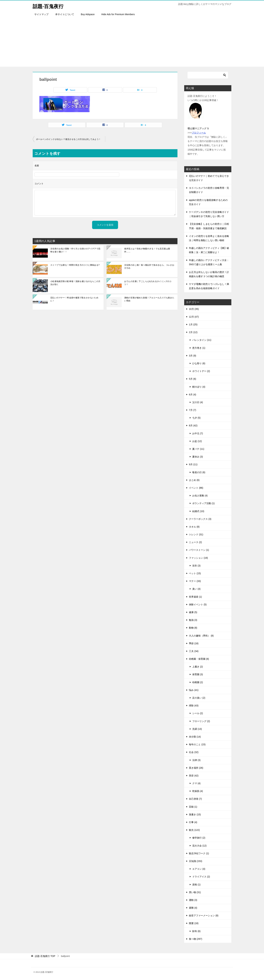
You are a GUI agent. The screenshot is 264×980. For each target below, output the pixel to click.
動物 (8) (193, 628)
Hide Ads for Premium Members (118, 14)
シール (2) (198, 713)
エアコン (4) (199, 869)
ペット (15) (195, 573)
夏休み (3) (198, 457)
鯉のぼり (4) (199, 387)
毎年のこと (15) (197, 744)
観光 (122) (194, 830)
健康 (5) (193, 612)
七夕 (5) (196, 418)
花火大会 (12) (199, 846)
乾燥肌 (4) (198, 791)
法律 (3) (196, 760)
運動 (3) (193, 900)
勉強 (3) (193, 620)
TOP (45, 956)
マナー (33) (195, 581)
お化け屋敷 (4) (200, 496)
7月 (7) (193, 410)
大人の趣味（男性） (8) (201, 636)
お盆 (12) (197, 441)
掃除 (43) (194, 706)
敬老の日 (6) (199, 472)
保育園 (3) (198, 674)
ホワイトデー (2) (201, 371)
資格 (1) (196, 885)
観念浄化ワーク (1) (199, 853)
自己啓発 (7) (195, 799)
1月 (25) (193, 324)
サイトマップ (41, 14)
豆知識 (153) (196, 861)
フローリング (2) (201, 721)
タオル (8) (194, 527)
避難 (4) (193, 908)
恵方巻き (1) (199, 348)
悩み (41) (194, 690)
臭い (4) (196, 589)
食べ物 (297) (196, 939)
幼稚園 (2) (198, 682)
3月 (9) (193, 356)
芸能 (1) (193, 807)
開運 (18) (194, 923)
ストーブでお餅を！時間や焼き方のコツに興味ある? (75, 265)
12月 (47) (194, 317)
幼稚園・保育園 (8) (199, 659)
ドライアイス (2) (201, 877)
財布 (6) (196, 931)
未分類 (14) (195, 737)
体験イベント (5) (198, 605)
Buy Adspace (88, 14)
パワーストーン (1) (199, 550)
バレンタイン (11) (202, 340)
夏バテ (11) (198, 449)
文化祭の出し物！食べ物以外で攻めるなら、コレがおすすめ (149, 267)
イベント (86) (196, 488)
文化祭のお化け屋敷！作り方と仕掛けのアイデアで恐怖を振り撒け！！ (75, 250)
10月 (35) (194, 309)
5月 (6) (193, 379)
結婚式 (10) (198, 511)
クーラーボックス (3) (200, 519)
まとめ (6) (194, 480)
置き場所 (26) (196, 768)
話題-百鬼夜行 (49, 6)
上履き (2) (198, 667)
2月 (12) (193, 332)
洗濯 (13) (197, 729)
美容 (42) (194, 776)
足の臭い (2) (199, 698)
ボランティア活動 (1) (203, 503)
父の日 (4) (198, 402)
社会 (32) (194, 752)
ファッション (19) (198, 558)
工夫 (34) (194, 651)
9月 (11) (193, 464)
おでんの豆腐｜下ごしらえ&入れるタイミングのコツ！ (148, 283)
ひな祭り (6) (199, 363)
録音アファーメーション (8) (204, 916)
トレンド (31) (196, 534)
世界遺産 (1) (195, 597)
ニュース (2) (195, 542)
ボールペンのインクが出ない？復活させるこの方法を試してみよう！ (68, 139)
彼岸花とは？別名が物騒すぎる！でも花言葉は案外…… (147, 250)
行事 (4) (193, 822)
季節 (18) (194, 643)
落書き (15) (195, 814)
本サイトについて (65, 14)
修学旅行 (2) (199, 838)
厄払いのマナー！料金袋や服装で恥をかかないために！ (74, 299)
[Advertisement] (132, 43)
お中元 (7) (198, 433)
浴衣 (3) (196, 566)
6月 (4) (193, 395)
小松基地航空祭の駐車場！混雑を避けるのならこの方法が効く (75, 283)
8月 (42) (193, 426)
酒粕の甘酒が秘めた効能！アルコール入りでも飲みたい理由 (149, 299)
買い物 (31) (195, 892)
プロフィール (199, 133)
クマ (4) (196, 783)
